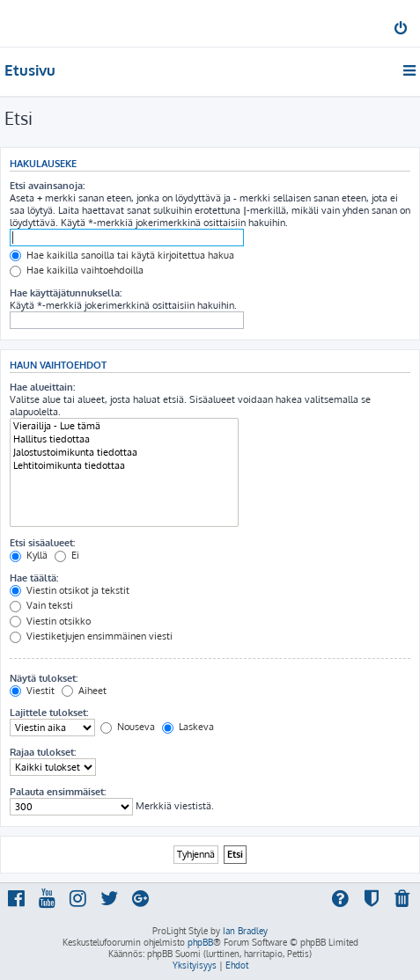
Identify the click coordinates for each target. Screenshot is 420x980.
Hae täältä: (34, 578)
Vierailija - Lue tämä (124, 426)
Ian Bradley (245, 931)
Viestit (32, 691)
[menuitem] (402, 30)
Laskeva (188, 727)
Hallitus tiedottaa (124, 439)
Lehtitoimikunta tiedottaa (124, 466)
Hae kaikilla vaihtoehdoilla (77, 270)
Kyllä (29, 555)
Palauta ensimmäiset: (58, 792)
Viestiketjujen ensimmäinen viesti (91, 636)
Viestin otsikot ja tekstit (70, 590)
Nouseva (128, 727)
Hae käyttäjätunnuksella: (66, 293)
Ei (67, 555)
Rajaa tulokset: (43, 752)
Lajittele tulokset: (49, 713)
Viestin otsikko (50, 621)
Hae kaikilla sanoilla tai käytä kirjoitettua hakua (122, 255)
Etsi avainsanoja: (47, 186)
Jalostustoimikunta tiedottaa (124, 453)
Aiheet (84, 691)
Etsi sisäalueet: (42, 543)
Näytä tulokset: (44, 678)
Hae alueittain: (42, 387)
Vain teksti (41, 605)
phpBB (200, 942)
